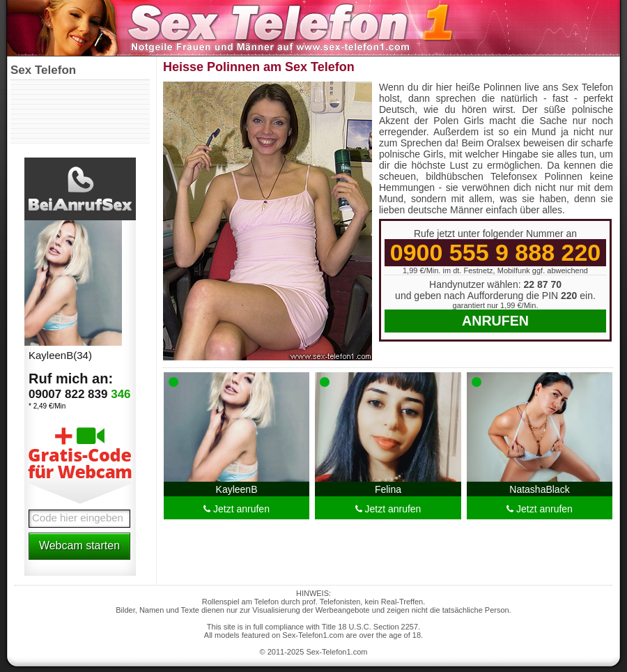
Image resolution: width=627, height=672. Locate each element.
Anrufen (495, 321)
